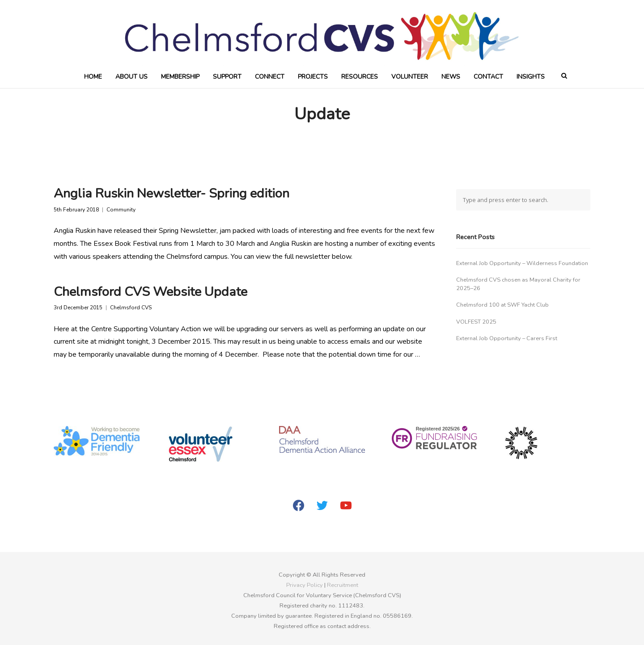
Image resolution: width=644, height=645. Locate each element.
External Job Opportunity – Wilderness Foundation (522, 263)
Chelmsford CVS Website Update (150, 292)
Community (121, 210)
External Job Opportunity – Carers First (507, 338)
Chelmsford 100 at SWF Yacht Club (502, 305)
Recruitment (343, 585)
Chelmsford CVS (131, 308)
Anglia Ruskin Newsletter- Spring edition (172, 193)
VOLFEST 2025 (476, 322)
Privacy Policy (305, 585)
